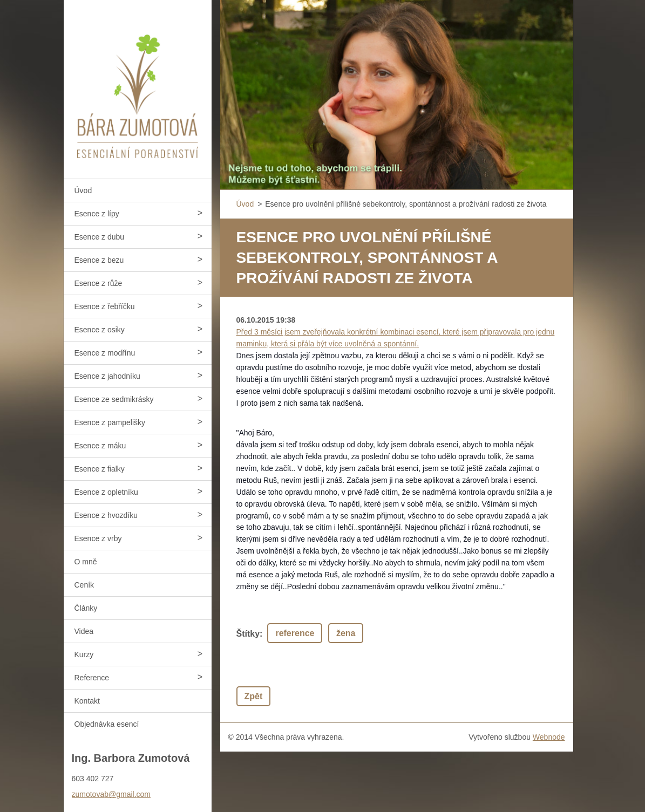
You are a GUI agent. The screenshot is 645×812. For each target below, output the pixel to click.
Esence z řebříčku (105, 306)
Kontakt (87, 701)
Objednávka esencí (107, 724)
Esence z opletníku (106, 492)
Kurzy (84, 654)
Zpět (254, 696)
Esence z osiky (100, 330)
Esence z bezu (99, 260)
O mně (86, 562)
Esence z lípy (97, 214)
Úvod (83, 190)
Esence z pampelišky (110, 422)
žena (346, 633)
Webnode (549, 737)
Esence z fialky (100, 469)
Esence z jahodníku (107, 376)
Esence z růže (99, 283)
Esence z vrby (98, 538)
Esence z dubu (100, 237)
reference (295, 633)
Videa (84, 631)
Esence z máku (100, 446)
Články (86, 608)
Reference (92, 678)
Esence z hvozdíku (106, 515)
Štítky (248, 634)
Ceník (84, 585)
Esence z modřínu (105, 353)
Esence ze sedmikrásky (114, 399)
